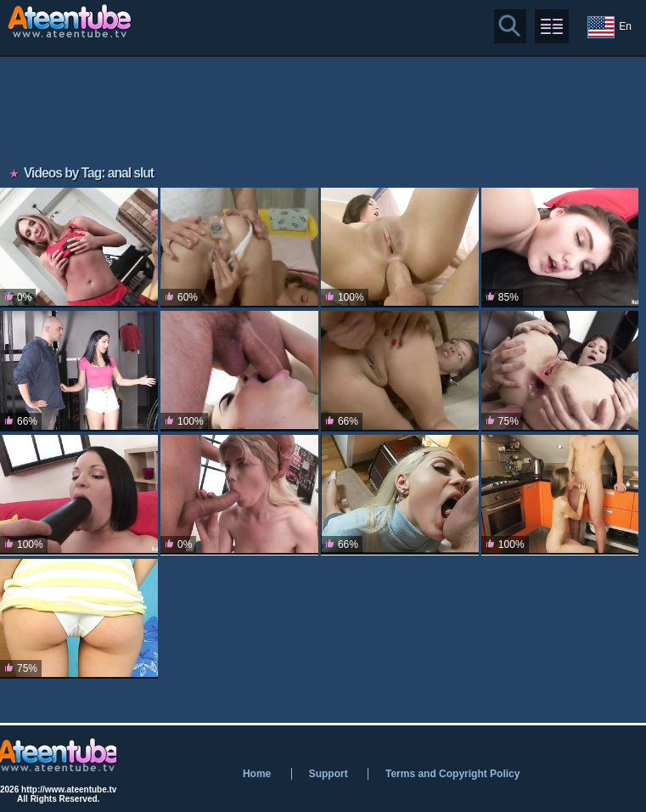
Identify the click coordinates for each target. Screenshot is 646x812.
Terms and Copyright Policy (452, 774)
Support (329, 774)
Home (257, 774)
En (609, 27)
